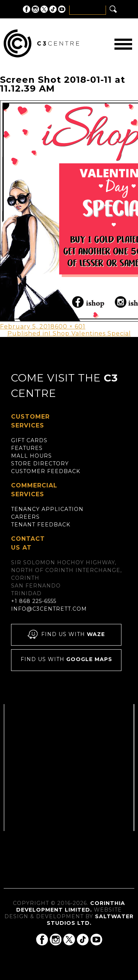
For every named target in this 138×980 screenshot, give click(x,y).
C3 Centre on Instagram (35, 9)
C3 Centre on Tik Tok (53, 9)
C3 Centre (41, 43)
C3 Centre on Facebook (26, 9)
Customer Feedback (46, 471)
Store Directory (40, 464)
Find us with (66, 635)
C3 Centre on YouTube (62, 9)
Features (27, 448)
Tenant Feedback (41, 525)
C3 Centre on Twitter (44, 9)
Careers (25, 517)
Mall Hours (31, 456)
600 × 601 (70, 326)
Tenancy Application (47, 509)
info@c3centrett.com (49, 609)
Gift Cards (29, 440)
